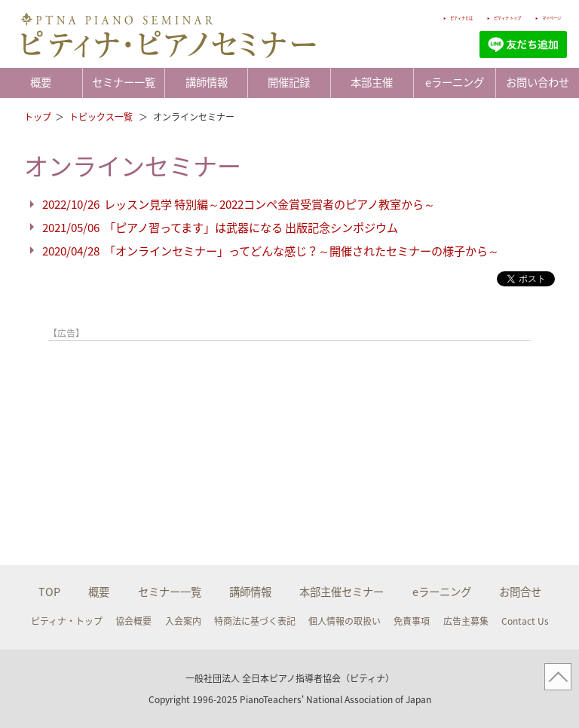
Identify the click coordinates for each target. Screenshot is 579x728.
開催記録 (289, 82)
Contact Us (525, 621)
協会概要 (133, 621)
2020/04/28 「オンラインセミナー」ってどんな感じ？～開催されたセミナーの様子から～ (271, 251)
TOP (49, 592)
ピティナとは (383, 16)
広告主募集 (466, 621)
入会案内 (183, 621)
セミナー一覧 (124, 82)
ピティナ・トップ (67, 621)
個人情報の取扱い (345, 621)
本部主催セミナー (342, 592)
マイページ (540, 16)
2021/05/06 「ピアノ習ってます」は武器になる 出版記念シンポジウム (220, 227)
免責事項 (412, 621)
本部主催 (372, 82)
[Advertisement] (225, 384)
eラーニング (455, 82)
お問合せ (520, 592)
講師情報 (207, 82)
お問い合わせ (538, 82)
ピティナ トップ (463, 16)
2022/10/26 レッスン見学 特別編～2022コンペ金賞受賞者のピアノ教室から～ (239, 204)
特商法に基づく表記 (255, 621)
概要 (41, 82)
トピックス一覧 (102, 117)
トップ (38, 117)
